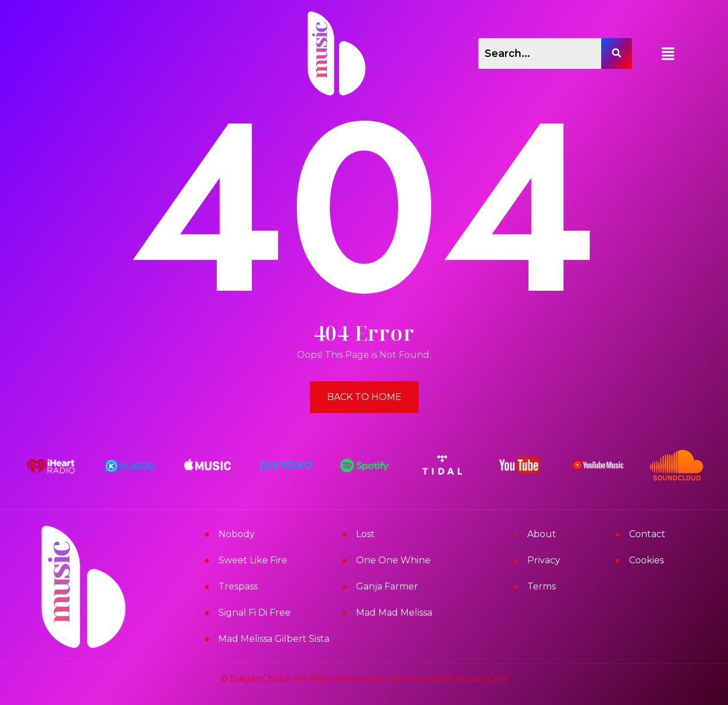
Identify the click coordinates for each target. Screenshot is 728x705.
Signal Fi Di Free (255, 613)
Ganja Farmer (387, 586)
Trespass (238, 586)
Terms (541, 586)
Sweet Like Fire (253, 560)
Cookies (646, 560)
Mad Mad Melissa (394, 613)
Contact (647, 534)
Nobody (237, 534)
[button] (668, 53)
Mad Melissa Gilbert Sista (274, 639)
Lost (365, 534)
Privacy (544, 560)
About (542, 534)
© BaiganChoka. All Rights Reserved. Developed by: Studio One (364, 679)
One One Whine (393, 560)
